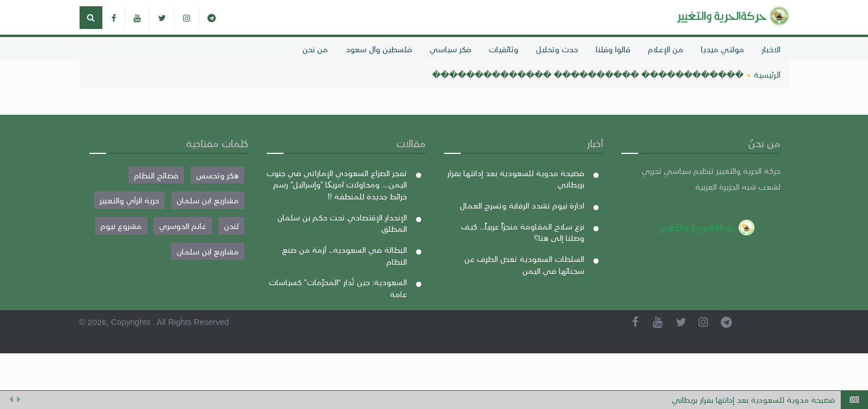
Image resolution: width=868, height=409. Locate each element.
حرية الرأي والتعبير (129, 200)
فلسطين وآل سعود (379, 49)
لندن (231, 226)
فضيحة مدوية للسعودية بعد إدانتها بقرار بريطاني (753, 400)
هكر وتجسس (217, 175)
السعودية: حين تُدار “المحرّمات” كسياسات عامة (338, 288)
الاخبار (771, 49)
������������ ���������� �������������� (588, 74)
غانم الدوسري (183, 226)
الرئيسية (767, 74)
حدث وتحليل (557, 49)
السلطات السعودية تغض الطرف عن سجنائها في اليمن (524, 264)
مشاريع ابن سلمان (208, 200)
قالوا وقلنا (613, 49)
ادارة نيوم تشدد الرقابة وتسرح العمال (522, 205)
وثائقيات (504, 49)
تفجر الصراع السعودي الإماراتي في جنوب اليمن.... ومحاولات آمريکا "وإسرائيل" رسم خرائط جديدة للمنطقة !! (337, 184)
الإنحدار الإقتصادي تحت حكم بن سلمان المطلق (342, 223)
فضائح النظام (156, 175)
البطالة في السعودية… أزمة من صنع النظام (344, 255)
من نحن (315, 49)
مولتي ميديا (722, 49)
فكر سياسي (450, 49)
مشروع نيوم (121, 226)
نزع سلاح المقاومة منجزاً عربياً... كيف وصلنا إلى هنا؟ (523, 232)
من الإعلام (666, 49)
